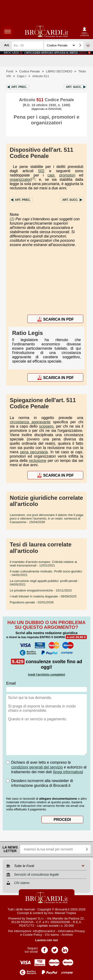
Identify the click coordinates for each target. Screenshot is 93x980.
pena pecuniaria (34, 452)
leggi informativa (68, 772)
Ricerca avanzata (88, 45)
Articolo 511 (41, 76)
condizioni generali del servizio (37, 767)
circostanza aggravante (30, 422)
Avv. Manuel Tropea (62, 913)
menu (8, 31)
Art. (19, 87)
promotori (67, 175)
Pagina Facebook (44, 948)
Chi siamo (52, 935)
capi (51, 175)
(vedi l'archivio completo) (46, 674)
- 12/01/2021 (43, 564)
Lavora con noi (46, 940)
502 (41, 171)
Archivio (67, 935)
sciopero (46, 426)
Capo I (22, 76)
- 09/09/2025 (43, 596)
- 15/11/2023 (41, 590)
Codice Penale (30, 71)
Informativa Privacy (71, 931)
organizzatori (21, 179)
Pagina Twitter (55, 948)
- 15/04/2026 (46, 518)
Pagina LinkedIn (65, 948)
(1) (33, 178)
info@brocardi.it (44, 931)
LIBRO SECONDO (59, 71)
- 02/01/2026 (32, 602)
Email (11, 683)
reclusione (38, 461)
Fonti (10, 71)
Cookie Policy (32, 935)
